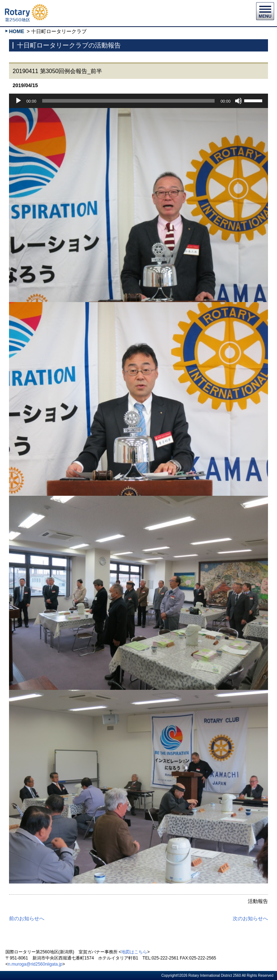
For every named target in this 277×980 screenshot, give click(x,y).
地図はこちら (134, 952)
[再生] (18, 101)
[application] (138, 101)
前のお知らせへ (27, 918)
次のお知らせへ (250, 918)
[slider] (129, 101)
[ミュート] (238, 101)
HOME (17, 31)
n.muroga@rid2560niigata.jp (35, 964)
